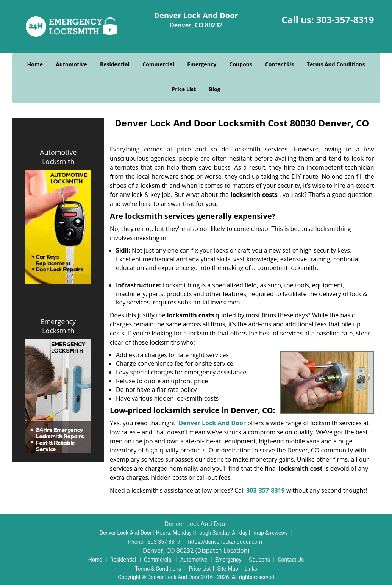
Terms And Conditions (336, 64)
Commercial (158, 64)
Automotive (71, 64)
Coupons (241, 64)
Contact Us (280, 64)
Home (35, 64)
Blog (214, 89)
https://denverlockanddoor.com (225, 542)
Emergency (202, 64)
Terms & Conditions (158, 569)
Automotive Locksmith (58, 157)
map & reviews (271, 533)
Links (251, 569)
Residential (115, 64)
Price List (184, 89)
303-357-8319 (345, 19)
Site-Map (228, 569)
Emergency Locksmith (58, 326)
